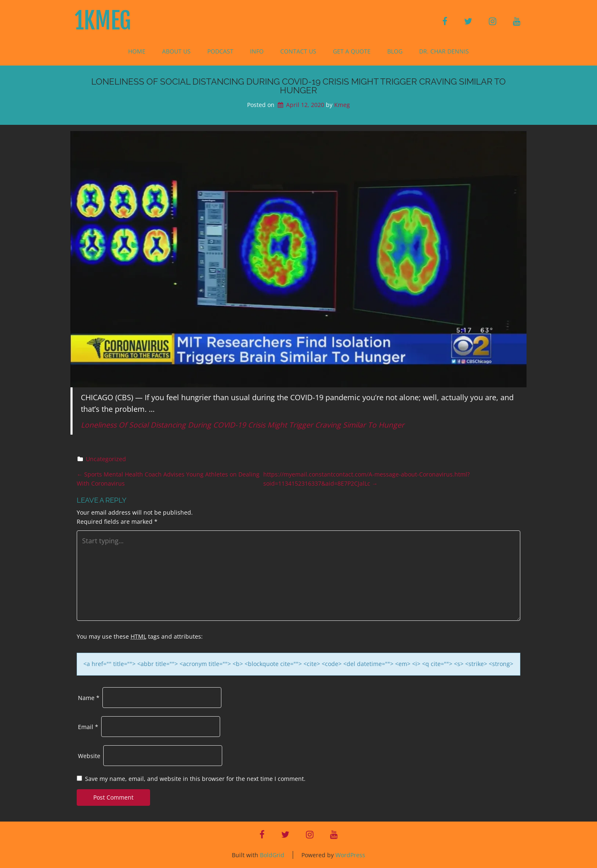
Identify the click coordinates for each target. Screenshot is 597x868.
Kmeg (342, 105)
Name (89, 698)
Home (137, 51)
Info (257, 51)
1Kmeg (103, 21)
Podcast (220, 51)
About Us (176, 51)
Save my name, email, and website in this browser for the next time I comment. (195, 779)
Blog (395, 51)
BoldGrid (272, 855)
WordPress (350, 855)
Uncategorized (106, 459)
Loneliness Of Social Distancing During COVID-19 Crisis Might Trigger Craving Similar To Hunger (243, 425)
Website (89, 756)
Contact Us (298, 51)
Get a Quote (352, 51)
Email (88, 727)
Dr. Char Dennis (444, 51)
